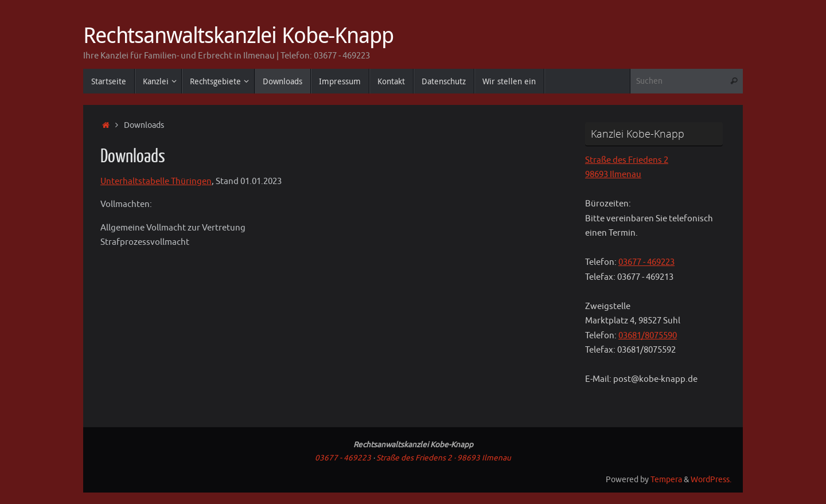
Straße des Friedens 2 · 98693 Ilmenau (444, 458)
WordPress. (711, 480)
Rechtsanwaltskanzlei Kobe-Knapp (238, 35)
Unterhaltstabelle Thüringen (156, 181)
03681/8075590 (648, 336)
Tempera (666, 480)
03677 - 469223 (646, 262)
